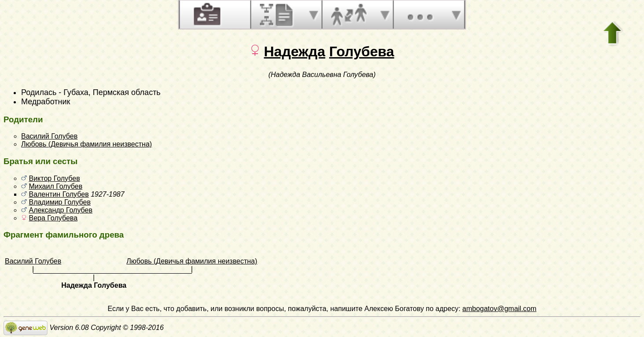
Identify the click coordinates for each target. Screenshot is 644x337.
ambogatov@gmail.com (499, 309)
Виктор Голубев (54, 178)
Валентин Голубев (59, 194)
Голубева (362, 51)
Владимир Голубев (60, 202)
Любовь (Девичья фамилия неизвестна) (86, 144)
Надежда (295, 51)
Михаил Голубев (55, 186)
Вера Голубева (53, 218)
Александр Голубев (61, 210)
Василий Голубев (49, 136)
